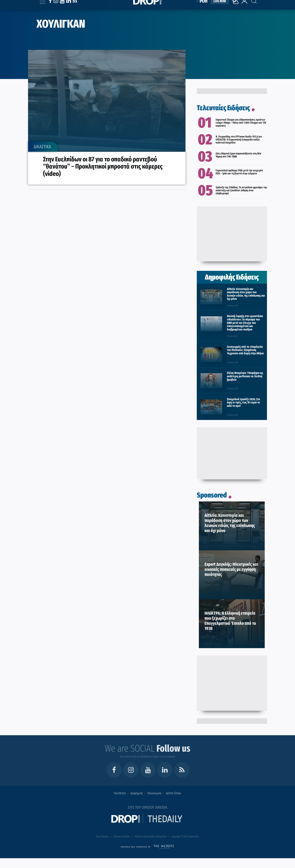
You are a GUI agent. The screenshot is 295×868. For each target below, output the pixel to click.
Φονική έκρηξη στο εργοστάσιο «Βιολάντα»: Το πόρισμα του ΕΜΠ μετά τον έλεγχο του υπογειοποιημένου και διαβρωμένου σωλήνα (245, 323)
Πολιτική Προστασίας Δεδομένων (151, 836)
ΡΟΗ (204, 6)
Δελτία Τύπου (174, 793)
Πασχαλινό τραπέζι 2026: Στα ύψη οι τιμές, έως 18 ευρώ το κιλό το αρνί (243, 402)
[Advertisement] (232, 233)
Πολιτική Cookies (122, 836)
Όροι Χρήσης (102, 836)
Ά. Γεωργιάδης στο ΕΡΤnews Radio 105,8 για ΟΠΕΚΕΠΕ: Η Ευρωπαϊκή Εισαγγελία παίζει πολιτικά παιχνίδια (239, 140)
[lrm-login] (244, 8)
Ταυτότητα (120, 793)
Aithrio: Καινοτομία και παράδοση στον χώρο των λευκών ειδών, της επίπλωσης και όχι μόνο (246, 294)
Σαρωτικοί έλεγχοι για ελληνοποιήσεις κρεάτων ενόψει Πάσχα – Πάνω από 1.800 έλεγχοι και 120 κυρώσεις (241, 123)
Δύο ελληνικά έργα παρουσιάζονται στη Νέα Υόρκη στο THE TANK (238, 155)
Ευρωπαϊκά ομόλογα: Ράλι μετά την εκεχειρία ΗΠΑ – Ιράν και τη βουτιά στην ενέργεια (239, 172)
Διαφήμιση (137, 793)
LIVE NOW (220, 6)
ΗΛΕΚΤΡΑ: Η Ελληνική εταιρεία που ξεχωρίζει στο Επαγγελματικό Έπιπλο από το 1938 (230, 621)
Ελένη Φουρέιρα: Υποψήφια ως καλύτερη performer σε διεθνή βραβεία (245, 376)
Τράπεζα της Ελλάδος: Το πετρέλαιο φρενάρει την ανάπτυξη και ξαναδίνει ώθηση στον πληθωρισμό (241, 190)
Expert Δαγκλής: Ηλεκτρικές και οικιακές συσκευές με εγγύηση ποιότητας (231, 569)
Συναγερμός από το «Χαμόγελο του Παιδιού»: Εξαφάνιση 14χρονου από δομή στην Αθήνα (245, 350)
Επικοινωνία (154, 793)
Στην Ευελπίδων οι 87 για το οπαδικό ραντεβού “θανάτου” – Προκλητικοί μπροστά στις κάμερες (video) (103, 166)
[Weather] (236, 10)
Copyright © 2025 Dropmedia (185, 836)
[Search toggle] (251, 4)
